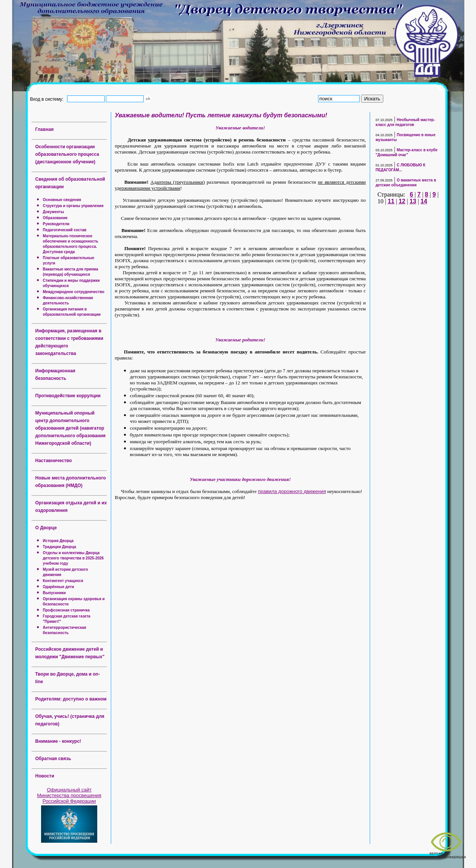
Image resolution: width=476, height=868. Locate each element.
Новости (45, 776)
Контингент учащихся (63, 581)
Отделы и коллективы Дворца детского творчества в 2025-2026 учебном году (73, 558)
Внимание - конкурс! (58, 741)
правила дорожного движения (292, 491)
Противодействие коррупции (68, 396)
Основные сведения (62, 200)
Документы (54, 212)
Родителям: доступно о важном (71, 699)
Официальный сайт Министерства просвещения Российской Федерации (69, 795)
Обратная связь (53, 759)
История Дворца (58, 541)
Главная (45, 129)
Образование (55, 218)
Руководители (56, 224)
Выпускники (54, 593)
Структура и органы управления (73, 206)
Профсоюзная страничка (66, 610)
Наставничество (54, 461)
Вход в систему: (48, 99)
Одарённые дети (59, 587)
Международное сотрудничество (74, 292)
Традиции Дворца (60, 547)
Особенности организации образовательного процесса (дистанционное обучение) (67, 154)
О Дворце (46, 528)
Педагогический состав (65, 230)
